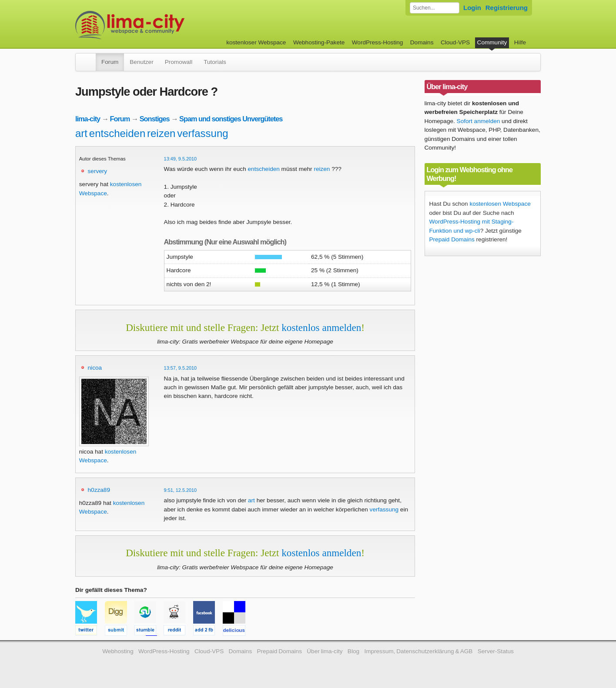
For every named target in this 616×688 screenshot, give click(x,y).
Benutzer (141, 62)
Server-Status (496, 651)
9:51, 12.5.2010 (181, 490)
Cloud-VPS (455, 42)
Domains (422, 42)
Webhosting (118, 651)
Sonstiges (155, 119)
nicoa (95, 368)
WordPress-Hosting (378, 42)
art (81, 133)
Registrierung (507, 8)
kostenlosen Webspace (500, 204)
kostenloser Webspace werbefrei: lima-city (162, 25)
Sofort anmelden (479, 121)
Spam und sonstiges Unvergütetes (231, 119)
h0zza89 (99, 490)
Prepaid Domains (452, 239)
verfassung (203, 133)
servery (98, 171)
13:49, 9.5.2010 (181, 159)
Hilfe (520, 42)
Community (492, 42)
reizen (161, 133)
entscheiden (117, 133)
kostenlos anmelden (321, 327)
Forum (110, 62)
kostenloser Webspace (256, 42)
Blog (353, 651)
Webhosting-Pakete (319, 42)
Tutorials (215, 62)
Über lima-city (325, 651)
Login (472, 8)
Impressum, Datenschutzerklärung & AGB (418, 651)
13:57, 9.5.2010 (181, 368)
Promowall (179, 62)
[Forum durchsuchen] (435, 8)
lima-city (88, 119)
